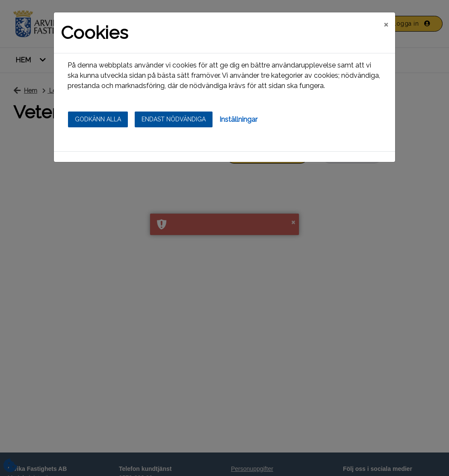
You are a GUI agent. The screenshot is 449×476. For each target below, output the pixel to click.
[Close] (386, 24)
